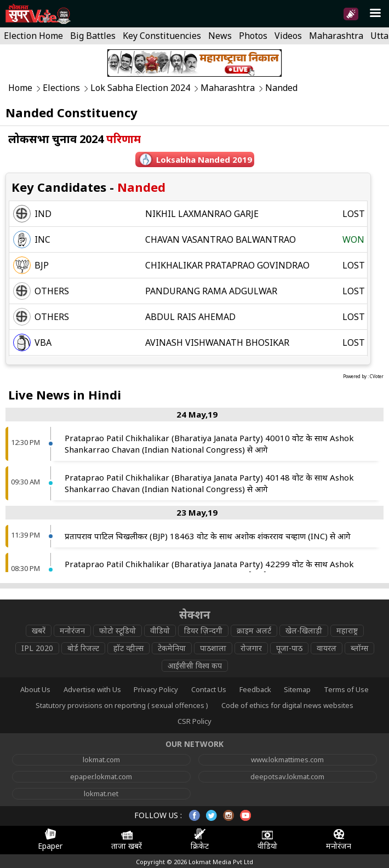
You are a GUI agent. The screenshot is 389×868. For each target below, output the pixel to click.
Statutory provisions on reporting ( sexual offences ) (122, 705)
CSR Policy (195, 721)
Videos (288, 36)
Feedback (255, 689)
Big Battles (93, 36)
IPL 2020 (37, 648)
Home (20, 88)
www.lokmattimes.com (287, 759)
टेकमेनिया (172, 648)
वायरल (327, 648)
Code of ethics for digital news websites (287, 705)
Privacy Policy (156, 689)
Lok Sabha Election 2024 (140, 88)
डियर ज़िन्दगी (203, 630)
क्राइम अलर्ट (254, 630)
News (220, 36)
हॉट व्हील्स (128, 648)
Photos (253, 36)
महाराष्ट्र (347, 630)
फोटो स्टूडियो (118, 630)
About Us (35, 689)
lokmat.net (101, 793)
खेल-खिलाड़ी (304, 630)
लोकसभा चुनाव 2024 (75, 139)
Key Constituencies (162, 36)
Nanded (281, 88)
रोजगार (251, 648)
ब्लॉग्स (359, 648)
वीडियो (160, 630)
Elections (61, 88)
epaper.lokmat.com (101, 776)
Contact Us (209, 689)
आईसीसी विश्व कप (195, 666)
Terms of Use (346, 689)
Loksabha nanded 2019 (204, 159)
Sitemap (297, 689)
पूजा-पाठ (289, 648)
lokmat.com (101, 759)
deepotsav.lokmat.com (287, 776)
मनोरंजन (72, 630)
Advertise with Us (92, 689)
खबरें (39, 630)
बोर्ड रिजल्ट (83, 648)
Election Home (33, 36)
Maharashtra (336, 36)
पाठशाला (213, 648)
